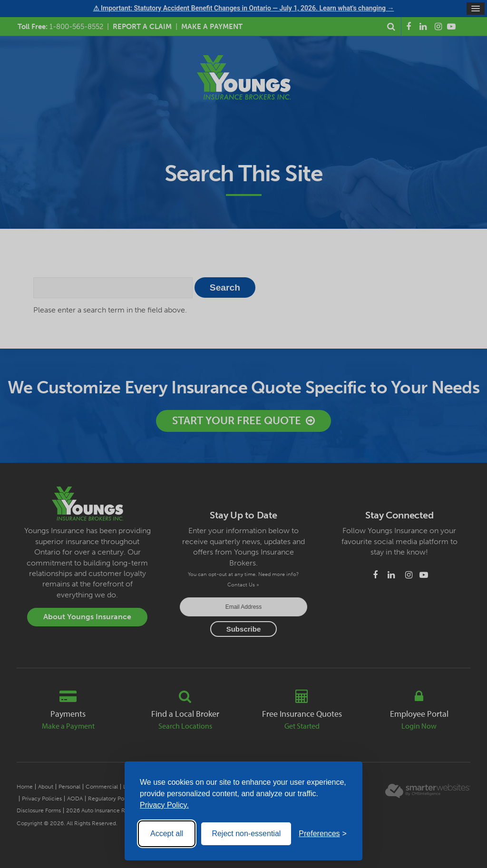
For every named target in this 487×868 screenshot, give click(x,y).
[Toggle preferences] (323, 834)
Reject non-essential (246, 834)
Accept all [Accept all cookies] (167, 834)
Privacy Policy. (164, 805)
